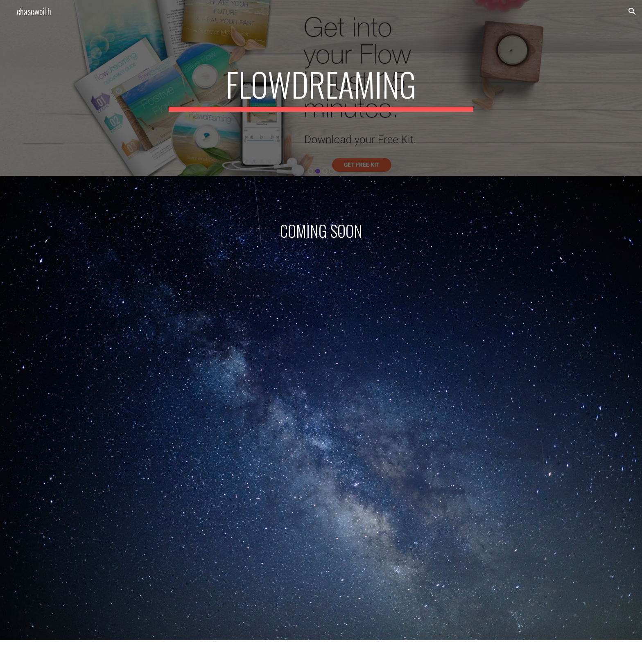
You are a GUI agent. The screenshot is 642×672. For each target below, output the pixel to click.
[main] (321, 88)
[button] (632, 11)
